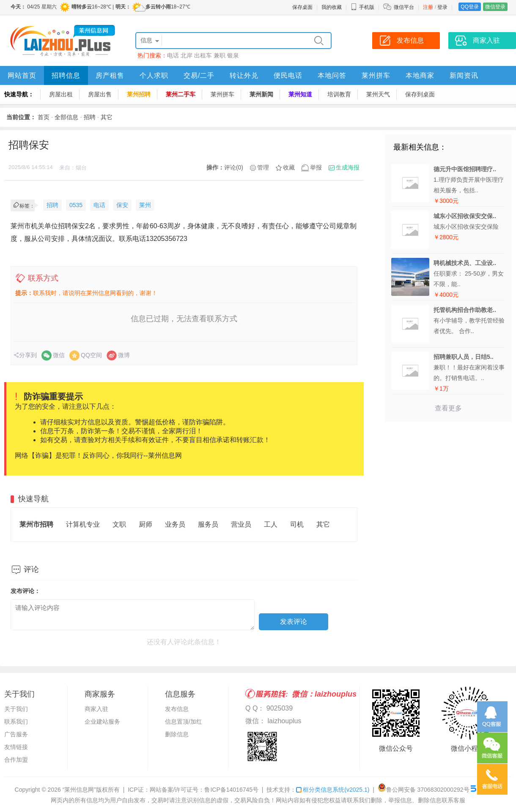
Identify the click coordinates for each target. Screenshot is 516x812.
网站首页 (22, 75)
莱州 (145, 205)
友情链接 (16, 747)
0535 (76, 205)
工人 (271, 524)
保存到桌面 (420, 94)
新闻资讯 (464, 75)
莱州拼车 (376, 75)
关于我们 (16, 709)
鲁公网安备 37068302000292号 (424, 790)
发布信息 (177, 709)
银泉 (233, 55)
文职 (119, 524)
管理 (263, 167)
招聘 (90, 117)
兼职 (220, 55)
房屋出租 (61, 94)
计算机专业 (83, 524)
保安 (122, 205)
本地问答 (332, 75)
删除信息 (177, 734)
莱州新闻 (261, 94)
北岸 (187, 55)
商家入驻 (96, 709)
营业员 (241, 524)
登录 (442, 7)
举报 (316, 167)
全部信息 (66, 117)
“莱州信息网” (79, 790)
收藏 (289, 167)
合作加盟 (16, 760)
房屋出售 (100, 94)
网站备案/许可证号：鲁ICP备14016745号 (204, 790)
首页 (44, 117)
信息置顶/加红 (184, 722)
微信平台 (404, 7)
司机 (297, 524)
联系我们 (16, 722)
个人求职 (154, 75)
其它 (107, 117)
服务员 (208, 524)
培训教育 (339, 94)
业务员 (175, 524)
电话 (173, 55)
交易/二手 (199, 75)
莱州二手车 (181, 94)
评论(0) (234, 167)
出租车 (203, 55)
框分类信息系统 (333, 790)
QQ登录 (470, 7)
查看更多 (448, 408)
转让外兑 (244, 75)
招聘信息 (66, 75)
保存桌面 (302, 7)
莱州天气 (378, 94)
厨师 (145, 524)
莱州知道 (300, 94)
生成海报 (348, 167)
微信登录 (495, 7)
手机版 (362, 7)
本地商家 (420, 75)
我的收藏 (332, 7)
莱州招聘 (139, 94)
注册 (428, 7)
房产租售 (110, 75)
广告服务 (16, 734)
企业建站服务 (102, 722)
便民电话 (288, 75)
